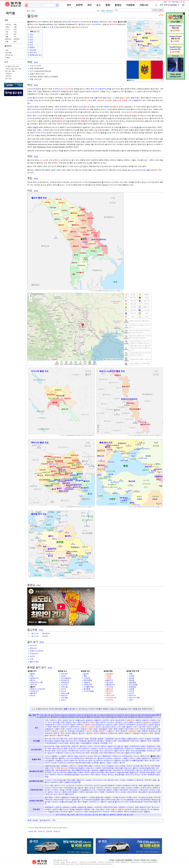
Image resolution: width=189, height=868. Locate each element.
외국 (137, 729)
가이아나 (48, 780)
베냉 (123, 788)
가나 (46, 785)
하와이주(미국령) (151, 802)
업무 (15, 34)
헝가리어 (110, 691)
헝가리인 (110, 682)
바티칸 (48, 758)
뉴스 (99, 5)
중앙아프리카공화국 (70, 792)
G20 (75, 739)
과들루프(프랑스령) (52, 766)
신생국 (155, 727)
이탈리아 (117, 760)
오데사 (63, 700)
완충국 (121, 729)
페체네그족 (117, 100)
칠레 (155, 780)
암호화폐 (17, 39)
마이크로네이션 (98, 725)
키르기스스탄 (69, 753)
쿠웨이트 (59, 753)
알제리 (109, 790)
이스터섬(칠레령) (127, 800)
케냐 (117, 792)
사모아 (68, 800)
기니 (63, 785)
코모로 (123, 792)
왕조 (132, 729)
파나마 (144, 775)
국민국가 (86, 722)
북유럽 (132, 680)
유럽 (31, 100)
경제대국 (89, 720)
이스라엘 (95, 751)
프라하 (63, 676)
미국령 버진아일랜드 (77, 768)
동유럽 (94, 22)
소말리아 (76, 790)
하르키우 (64, 695)
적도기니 (58, 792)
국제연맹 (93, 739)
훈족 (94, 100)
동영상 (118, 5)
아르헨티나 (131, 780)
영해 (115, 729)
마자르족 (108, 100)
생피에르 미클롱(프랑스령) (101, 770)
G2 (50, 739)
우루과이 (148, 780)
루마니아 (66, 22)
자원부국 (54, 731)
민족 (52, 27)
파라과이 (54, 782)
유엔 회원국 (151, 729)
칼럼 (108, 5)
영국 (34, 130)
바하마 (98, 768)
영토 (111, 729)
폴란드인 (110, 680)
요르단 (64, 751)
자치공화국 (80, 731)
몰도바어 (34, 27)
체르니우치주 (79, 109)
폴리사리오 (70, 794)
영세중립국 (103, 729)
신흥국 (57, 729)
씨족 (63, 729)
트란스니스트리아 (37, 651)
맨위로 (184, 862)
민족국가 (122, 725)
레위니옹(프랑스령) (146, 785)
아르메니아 (129, 749)
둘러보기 (8, 46)
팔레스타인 (130, 753)
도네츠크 (130, 807)
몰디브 (120, 746)
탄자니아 (49, 794)
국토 (97, 722)
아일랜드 (59, 760)
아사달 (112, 860)
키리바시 (55, 802)
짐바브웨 (89, 792)
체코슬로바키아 (95, 812)
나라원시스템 (120, 860)
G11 (66, 739)
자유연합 (71, 731)
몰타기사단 (64, 809)
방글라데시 (151, 746)
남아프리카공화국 (107, 785)
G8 (62, 739)
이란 (88, 751)
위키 (69, 5)
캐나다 (60, 775)
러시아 (32, 656)
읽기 (98, 11)
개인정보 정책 (32, 831)
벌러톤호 (87, 689)
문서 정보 (8, 78)
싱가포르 (108, 749)
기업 (15, 32)
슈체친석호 (88, 685)
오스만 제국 (34, 112)
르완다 (158, 785)
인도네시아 (109, 751)
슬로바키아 (34, 678)
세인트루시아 (118, 770)
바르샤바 (64, 674)
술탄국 (129, 727)
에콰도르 (140, 780)
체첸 (86, 812)
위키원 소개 (41, 831)
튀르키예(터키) (110, 753)
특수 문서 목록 (10, 71)
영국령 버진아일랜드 (148, 772)
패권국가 (145, 733)
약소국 (77, 729)
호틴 (62, 118)
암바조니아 (145, 809)
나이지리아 (88, 785)
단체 (7, 34)
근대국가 (119, 722)
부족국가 (56, 727)
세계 (15, 29)
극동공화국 (49, 807)
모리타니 (108, 788)
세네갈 (62, 790)
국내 (74, 722)
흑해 (106, 107)
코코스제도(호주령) (143, 800)
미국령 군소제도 (119, 797)
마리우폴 (64, 698)
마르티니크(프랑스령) (135, 766)
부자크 (89, 109)
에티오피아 (144, 790)
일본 (116, 751)
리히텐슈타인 (127, 756)
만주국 (55, 809)
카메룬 (102, 792)
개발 (15, 25)
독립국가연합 (60, 741)
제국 (117, 731)
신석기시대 (31, 89)
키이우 (63, 689)
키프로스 (54, 763)
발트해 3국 (92, 741)
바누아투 (157, 797)
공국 (112, 720)
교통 (15, 27)
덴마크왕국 (49, 741)
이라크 (82, 751)
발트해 (86, 674)
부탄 (49, 749)
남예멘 (74, 807)
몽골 (126, 746)
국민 (79, 722)
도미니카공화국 (108, 766)
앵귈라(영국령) (123, 772)
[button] (159, 715)
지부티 (82, 792)
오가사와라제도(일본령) (91, 800)
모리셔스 (100, 788)
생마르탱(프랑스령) (63, 770)
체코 (32, 676)
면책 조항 (49, 831)
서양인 (109, 678)
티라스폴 (145, 170)
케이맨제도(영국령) (72, 775)
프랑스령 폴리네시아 (115, 802)
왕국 (127, 729)
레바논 (104, 746)
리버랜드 (48, 809)
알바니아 (74, 760)
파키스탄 (120, 753)
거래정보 (130, 5)
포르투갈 (95, 763)
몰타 (159, 756)
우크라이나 (76, 22)
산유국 (92, 727)
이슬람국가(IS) (53, 812)
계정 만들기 (176, 2)
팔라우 (104, 802)
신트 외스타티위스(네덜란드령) (65, 772)
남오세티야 (49, 746)
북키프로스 (57, 749)
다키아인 (47, 98)
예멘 (53, 751)
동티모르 (83, 746)
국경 (63, 722)
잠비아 (50, 792)
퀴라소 (98, 775)
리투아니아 (117, 756)
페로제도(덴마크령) (83, 763)
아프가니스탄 (152, 749)
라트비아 (83, 756)
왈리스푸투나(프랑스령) (110, 800)
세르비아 (118, 758)
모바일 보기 (57, 831)
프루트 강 (56, 160)
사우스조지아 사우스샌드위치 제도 (105, 780)
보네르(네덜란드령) (147, 768)
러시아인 (110, 687)
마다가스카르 (57, 788)
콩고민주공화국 (155, 792)
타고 (148, 860)
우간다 (152, 790)
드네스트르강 (68, 89)
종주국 (57, 733)
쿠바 (92, 775)
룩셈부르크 (107, 756)
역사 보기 (110, 11)
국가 (51, 709)
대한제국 (122, 807)
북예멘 (87, 809)
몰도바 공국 (118, 107)
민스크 (63, 691)
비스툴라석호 (89, 687)
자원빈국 (63, 731)
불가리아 (101, 758)
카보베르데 (110, 792)
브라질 (88, 780)
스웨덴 (125, 758)
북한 (65, 749)
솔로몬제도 (76, 800)
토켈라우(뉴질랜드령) (68, 802)
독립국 (73, 725)
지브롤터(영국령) (137, 760)
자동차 (7, 27)
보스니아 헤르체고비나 (76, 758)
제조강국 (132, 731)
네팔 (57, 746)
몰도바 (34, 633)
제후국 (145, 731)
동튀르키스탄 (145, 807)
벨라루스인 (111, 685)
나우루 (57, 797)
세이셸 (69, 790)
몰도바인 (75, 27)
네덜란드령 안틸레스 (85, 807)
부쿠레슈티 (65, 682)
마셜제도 (108, 797)
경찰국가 (97, 720)
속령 (123, 727)
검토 (66, 709)
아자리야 (136, 809)
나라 (125, 722)
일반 (15, 41)
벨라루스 (34, 693)
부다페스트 (65, 680)
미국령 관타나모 (61, 768)
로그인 (183, 2)
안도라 (66, 760)
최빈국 (96, 733)
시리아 (101, 749)
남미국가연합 (120, 739)
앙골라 (116, 790)
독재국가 (80, 725)
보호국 (151, 725)
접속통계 (179, 862)
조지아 (122, 751)
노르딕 (141, 739)
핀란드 (116, 763)
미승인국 (109, 725)
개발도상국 (80, 720)
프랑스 (40, 130)
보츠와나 (130, 788)
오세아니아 (34, 801)
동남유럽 (132, 682)
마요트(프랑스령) (70, 788)
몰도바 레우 (34, 662)
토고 (56, 794)
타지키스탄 (80, 753)
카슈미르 (106, 812)
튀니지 (61, 794)
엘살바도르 (134, 772)
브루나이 (72, 749)
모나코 (136, 756)
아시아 (7, 29)
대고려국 (98, 807)
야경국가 (69, 729)
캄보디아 (51, 753)
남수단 (97, 785)
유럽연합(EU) (86, 743)
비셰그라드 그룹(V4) (138, 741)
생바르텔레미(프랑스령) (81, 770)
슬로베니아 (156, 758)
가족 (46, 720)
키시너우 (95, 24)
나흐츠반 (58, 807)
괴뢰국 (153, 720)
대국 (59, 725)
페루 (61, 782)
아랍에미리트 (118, 749)
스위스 (132, 758)
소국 (118, 727)
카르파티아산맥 (104, 89)
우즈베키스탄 (73, 751)
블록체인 (8, 39)
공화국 (138, 720)
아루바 (80, 772)
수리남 (122, 780)
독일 (76, 756)
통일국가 (128, 733)
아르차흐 (128, 809)
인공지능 (8, 25)
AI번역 (79, 5)
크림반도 (87, 682)
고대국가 (106, 720)
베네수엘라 (71, 780)
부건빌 (72, 809)
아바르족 (101, 100)
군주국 (103, 722)
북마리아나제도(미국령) (55, 800)
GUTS (81, 739)
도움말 (7, 58)
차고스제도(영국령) (138, 751)
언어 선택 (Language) (168, 5)
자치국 (88, 731)
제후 (139, 731)
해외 (152, 733)
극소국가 (110, 722)
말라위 (81, 788)
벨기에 (55, 758)
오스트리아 (98, 760)
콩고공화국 (143, 792)
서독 (93, 809)
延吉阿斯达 (129, 860)
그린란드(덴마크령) (85, 766)
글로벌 (100, 739)
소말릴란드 (86, 790)
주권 (62, 733)
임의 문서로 (9, 55)
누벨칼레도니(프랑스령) (69, 797)
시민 (135, 727)
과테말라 (64, 766)
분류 (30, 820)
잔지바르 (64, 812)
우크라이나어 (111, 698)
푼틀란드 (147, 812)
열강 (91, 729)
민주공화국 (131, 725)
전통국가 (111, 731)
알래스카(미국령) (98, 772)
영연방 (72, 743)
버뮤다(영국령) (108, 768)
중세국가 (82, 733)
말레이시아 (112, 746)
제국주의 (124, 731)
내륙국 (131, 722)
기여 (169, 2)
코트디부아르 (132, 792)
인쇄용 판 (8, 74)
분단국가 (64, 727)
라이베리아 (126, 785)
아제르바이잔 (140, 749)
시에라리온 (101, 790)
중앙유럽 (132, 687)
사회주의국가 (74, 727)
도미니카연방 (120, 766)
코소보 (152, 760)
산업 (7, 32)
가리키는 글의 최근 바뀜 (13, 69)
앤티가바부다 (111, 772)
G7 (58, 739)
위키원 (143, 860)
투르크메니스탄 (97, 753)
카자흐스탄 (151, 751)
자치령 (95, 731)
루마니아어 (114, 24)
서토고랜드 (100, 809)
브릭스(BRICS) (123, 741)
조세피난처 (153, 731)
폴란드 (33, 674)
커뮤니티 (144, 5)
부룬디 (137, 788)
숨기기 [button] (37, 32)
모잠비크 (116, 788)
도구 (6, 62)
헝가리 (33, 680)
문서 (28, 11)
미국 (52, 768)
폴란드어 (110, 689)
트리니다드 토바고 (133, 775)
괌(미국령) (49, 797)
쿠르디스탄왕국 (117, 812)
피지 (126, 802)
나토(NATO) (109, 739)
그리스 (47, 756)
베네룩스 (101, 741)
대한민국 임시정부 (110, 807)
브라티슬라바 (66, 678)
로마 (86, 98)
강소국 (72, 720)
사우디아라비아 (83, 749)
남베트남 (66, 807)
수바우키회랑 (89, 691)
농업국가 (147, 722)
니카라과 (97, 766)
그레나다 (72, 766)
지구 (111, 743)
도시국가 (66, 725)
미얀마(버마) (134, 746)
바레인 (143, 746)
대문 (6, 20)
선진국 (98, 727)
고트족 (89, 100)
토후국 (121, 733)
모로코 (92, 788)
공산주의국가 (121, 720)
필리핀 (139, 753)
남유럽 (132, 689)
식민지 (149, 727)
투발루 (85, 802)
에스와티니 (134, 790)
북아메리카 (34, 771)
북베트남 (79, 809)
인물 (7, 41)
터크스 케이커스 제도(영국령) (113, 775)
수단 (94, 790)
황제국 (60, 735)
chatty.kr (154, 860)
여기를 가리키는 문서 (12, 66)
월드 (78, 743)
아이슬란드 (50, 760)
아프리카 (34, 790)
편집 (103, 11)
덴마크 (70, 756)
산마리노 (109, 758)
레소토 (135, 785)
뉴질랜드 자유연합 (152, 739)
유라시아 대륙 (134, 698)
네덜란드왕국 (132, 739)
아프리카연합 (63, 743)
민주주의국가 (142, 725)
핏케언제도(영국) (136, 802)
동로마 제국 (124, 98)
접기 (159, 715)
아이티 (87, 772)
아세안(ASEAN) (51, 743)
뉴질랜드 (83, 797)
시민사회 (142, 727)
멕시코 (147, 766)
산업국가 (84, 727)
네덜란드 (54, 756)
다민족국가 (156, 722)
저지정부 (125, 760)
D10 (46, 739)
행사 (128, 815)
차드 (96, 792)
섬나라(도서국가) (109, 727)
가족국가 (53, 720)
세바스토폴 (65, 693)
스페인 (138, 758)
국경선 (68, 722)
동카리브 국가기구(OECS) (76, 741)
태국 (88, 753)
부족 (49, 727)
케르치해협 (88, 680)
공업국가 (131, 720)
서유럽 (132, 676)
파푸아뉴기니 (94, 802)
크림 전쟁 (98, 130)
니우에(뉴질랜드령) (96, 797)
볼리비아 (81, 780)
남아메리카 (34, 781)
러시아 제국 (131, 112)
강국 (59, 720)
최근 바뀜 (8, 53)
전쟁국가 (102, 731)
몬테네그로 (145, 756)
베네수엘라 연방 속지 (123, 768)
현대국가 (53, 735)
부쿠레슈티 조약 (144, 116)
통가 (80, 802)
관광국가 (145, 720)
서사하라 (54, 790)
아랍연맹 (156, 741)
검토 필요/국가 (45, 820)
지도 (15, 37)
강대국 (65, 720)
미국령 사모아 (132, 797)
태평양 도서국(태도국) (108, 733)
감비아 (57, 785)
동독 (137, 807)
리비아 (48, 788)
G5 (54, 739)
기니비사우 (70, 785)
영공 (96, 729)
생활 (7, 37)
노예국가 (138, 722)
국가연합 (56, 722)
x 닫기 (184, 13)
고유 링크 (8, 76)
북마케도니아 (91, 758)
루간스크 (155, 807)
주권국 (68, 733)
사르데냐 (46, 130)
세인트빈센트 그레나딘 (133, 770)
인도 (101, 751)
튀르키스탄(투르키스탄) (133, 812)
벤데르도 (154, 170)
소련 (87, 142)
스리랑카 (94, 749)
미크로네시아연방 (145, 797)
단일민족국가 (51, 725)
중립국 (75, 733)
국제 (86, 739)
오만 (58, 751)
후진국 (67, 735)
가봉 (51, 785)
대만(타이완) (65, 746)
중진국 (89, 733)
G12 (71, 739)
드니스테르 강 (45, 160)
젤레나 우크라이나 (76, 812)
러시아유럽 (133, 685)
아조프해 (87, 678)
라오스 (91, 746)
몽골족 (136, 100)
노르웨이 (63, 756)
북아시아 (132, 695)
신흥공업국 (49, 729)
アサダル (136, 860)
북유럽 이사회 (111, 741)
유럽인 (109, 676)
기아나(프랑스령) (59, 780)
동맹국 (88, 725)
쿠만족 (125, 100)
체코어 (109, 693)
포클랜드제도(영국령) (73, 782)
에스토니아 (83, 760)
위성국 (143, 729)
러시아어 (110, 700)
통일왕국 (137, 733)
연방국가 (84, 729)
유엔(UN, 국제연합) (100, 743)
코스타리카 (85, 775)
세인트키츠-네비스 (151, 770)
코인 (89, 5)
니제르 (118, 785)
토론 (165, 2)
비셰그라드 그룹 (36, 682)
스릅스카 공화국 (117, 809)
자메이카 (53, 775)
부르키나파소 (146, 788)
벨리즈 (135, 768)
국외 (92, 722)
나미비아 (79, 785)
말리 (87, 788)
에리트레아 (124, 790)
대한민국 (75, 746)
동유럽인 (110, 674)
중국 (128, 751)
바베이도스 (90, 768)
